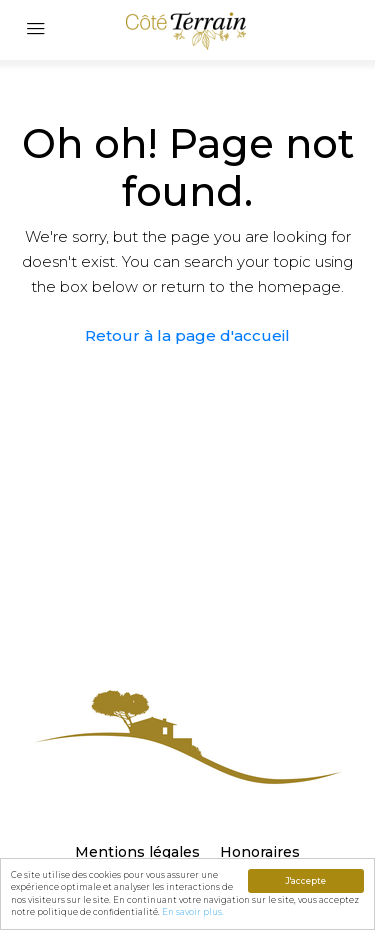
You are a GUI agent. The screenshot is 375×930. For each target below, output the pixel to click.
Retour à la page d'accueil (187, 335)
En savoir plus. (193, 912)
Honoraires (260, 852)
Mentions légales (137, 852)
